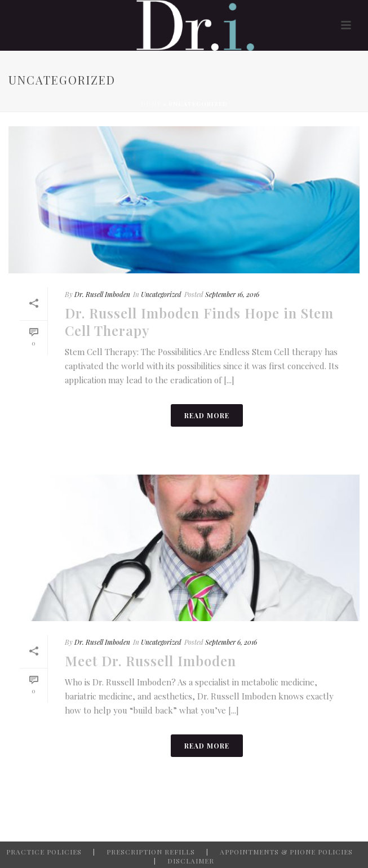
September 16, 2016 (232, 294)
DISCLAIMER (191, 861)
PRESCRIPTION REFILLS (151, 852)
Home (151, 104)
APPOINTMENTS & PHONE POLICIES (286, 852)
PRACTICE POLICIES (44, 852)
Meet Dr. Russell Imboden (150, 661)
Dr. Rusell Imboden (102, 294)
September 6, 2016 (231, 642)
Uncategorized (161, 294)
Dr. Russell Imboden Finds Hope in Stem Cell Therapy (199, 322)
